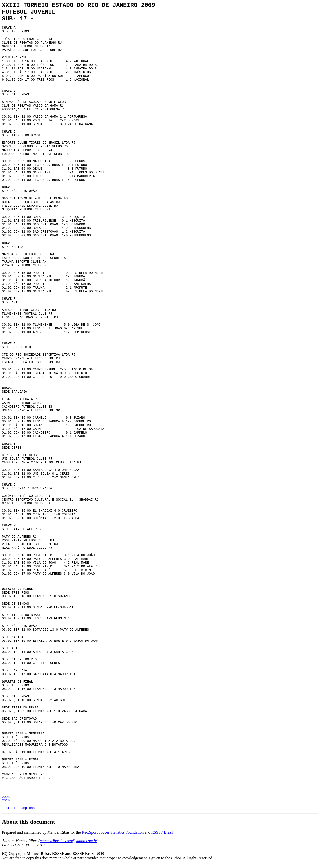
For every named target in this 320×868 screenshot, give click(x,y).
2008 (6, 798)
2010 (6, 802)
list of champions (18, 811)
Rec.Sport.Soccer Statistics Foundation (113, 836)
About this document (29, 825)
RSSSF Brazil (162, 836)
